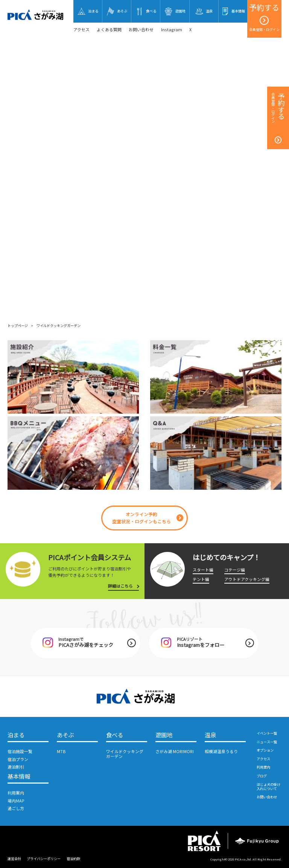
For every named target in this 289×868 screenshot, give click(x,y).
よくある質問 (109, 30)
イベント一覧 (267, 733)
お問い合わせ (141, 30)
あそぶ (65, 735)
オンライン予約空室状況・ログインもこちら (141, 518)
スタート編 (203, 570)
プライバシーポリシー (44, 859)
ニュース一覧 (267, 742)
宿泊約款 (73, 859)
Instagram (172, 30)
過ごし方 (16, 808)
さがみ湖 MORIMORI (175, 751)
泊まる (16, 735)
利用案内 (16, 793)
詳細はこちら (120, 586)
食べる (115, 735)
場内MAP (16, 801)
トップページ (18, 325)
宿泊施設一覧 (20, 751)
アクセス (81, 30)
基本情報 (19, 776)
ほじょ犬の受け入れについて (268, 786)
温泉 (210, 735)
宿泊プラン (18, 759)
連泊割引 (16, 767)
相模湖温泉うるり (221, 751)
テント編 (201, 579)
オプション (265, 750)
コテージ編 (235, 570)
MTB (61, 751)
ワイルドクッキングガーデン (125, 754)
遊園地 (164, 735)
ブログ (262, 776)
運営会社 (14, 859)
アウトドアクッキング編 (247, 579)
